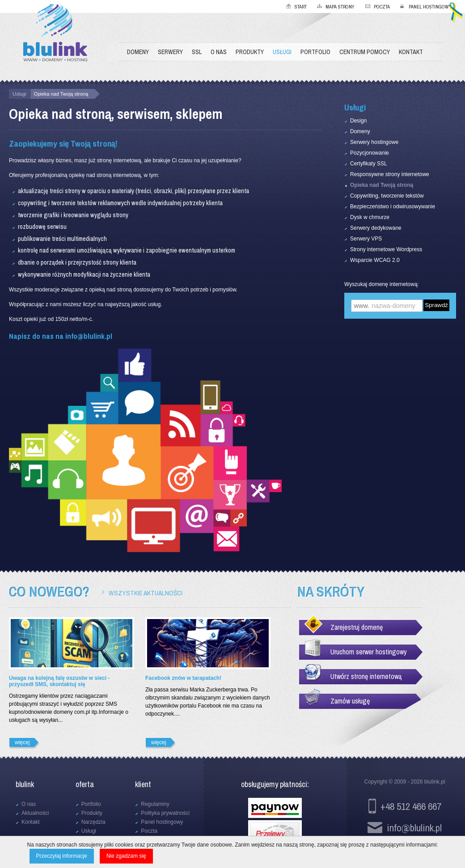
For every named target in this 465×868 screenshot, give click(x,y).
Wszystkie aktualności (146, 593)
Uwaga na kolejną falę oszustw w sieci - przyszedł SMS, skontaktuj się (59, 681)
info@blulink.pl (89, 336)
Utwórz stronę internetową (366, 676)
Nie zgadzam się (126, 856)
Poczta (382, 7)
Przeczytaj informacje (62, 856)
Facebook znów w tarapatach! (183, 678)
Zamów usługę (350, 701)
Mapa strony (340, 7)
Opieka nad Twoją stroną (61, 94)
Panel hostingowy (430, 7)
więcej (22, 742)
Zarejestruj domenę (357, 627)
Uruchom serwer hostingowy (369, 652)
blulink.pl (435, 782)
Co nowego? (49, 592)
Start (301, 7)
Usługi (19, 94)
